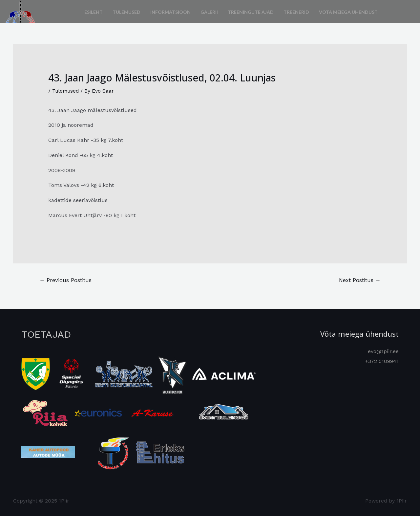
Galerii (209, 11)
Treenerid (296, 11)
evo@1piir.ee (383, 352)
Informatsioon (170, 11)
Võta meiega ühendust (348, 11)
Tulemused (126, 11)
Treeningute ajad (251, 11)
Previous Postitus (66, 280)
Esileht (94, 11)
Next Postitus (359, 280)
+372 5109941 (382, 361)
